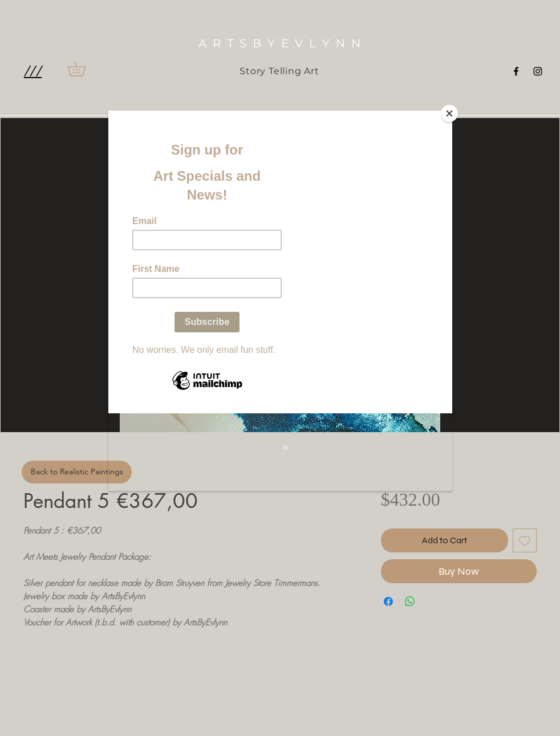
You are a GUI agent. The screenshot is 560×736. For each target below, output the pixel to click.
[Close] (449, 113)
